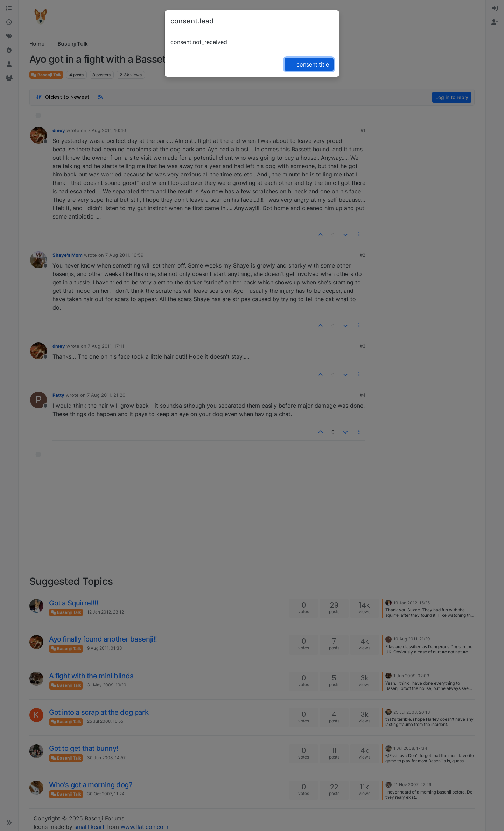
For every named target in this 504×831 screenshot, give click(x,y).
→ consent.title (309, 64)
